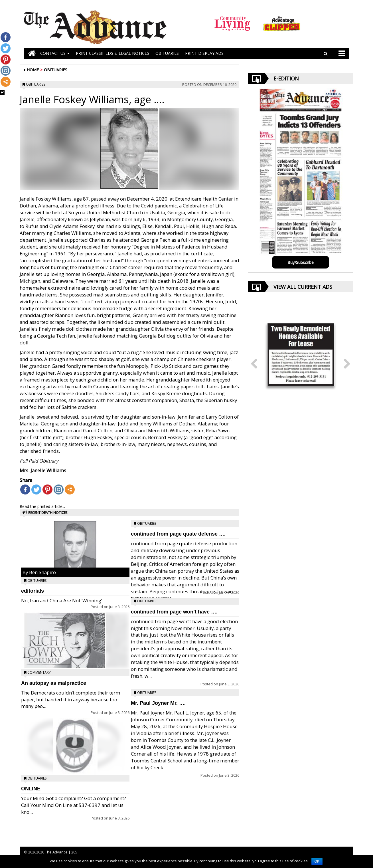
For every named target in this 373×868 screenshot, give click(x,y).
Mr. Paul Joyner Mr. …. (158, 703)
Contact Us (55, 53)
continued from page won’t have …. (174, 612)
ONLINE (31, 789)
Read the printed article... (42, 506)
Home (33, 70)
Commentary (39, 672)
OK (317, 861)
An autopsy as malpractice (54, 683)
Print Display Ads (204, 53)
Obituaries (56, 70)
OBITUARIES (167, 53)
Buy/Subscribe (301, 262)
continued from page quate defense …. (178, 534)
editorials (33, 591)
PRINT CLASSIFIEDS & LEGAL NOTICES (112, 53)
